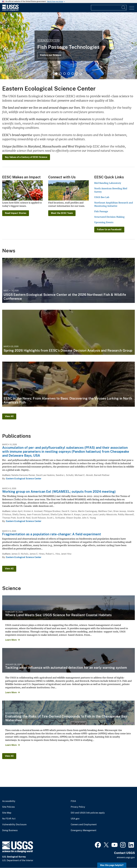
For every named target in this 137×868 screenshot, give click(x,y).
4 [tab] (69, 74)
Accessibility (9, 801)
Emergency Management (84, 830)
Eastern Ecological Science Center (24, 479)
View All (9, 416)
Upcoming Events (104, 222)
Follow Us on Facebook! (109, 229)
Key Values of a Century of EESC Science (26, 157)
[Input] (109, 8)
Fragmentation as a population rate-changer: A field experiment (52, 534)
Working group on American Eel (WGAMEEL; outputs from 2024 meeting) (59, 491)
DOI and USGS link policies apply (88, 813)
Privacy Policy (78, 807)
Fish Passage (101, 211)
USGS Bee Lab (102, 197)
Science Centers (48, 40)
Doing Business (10, 830)
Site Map (7, 813)
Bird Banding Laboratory (108, 183)
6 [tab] (77, 74)
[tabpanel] (68, 46)
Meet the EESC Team (62, 213)
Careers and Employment (84, 825)
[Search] (124, 8)
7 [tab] (81, 74)
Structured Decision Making (109, 217)
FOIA (73, 801)
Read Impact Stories (16, 213)
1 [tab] (56, 74)
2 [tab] (60, 74)
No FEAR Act (9, 819)
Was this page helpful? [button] (112, 865)
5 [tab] (73, 74)
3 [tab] (64, 74)
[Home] (10, 10)
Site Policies (8, 807)
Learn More (11, 640)
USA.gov (75, 819)
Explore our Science (51, 55)
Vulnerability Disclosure (14, 825)
